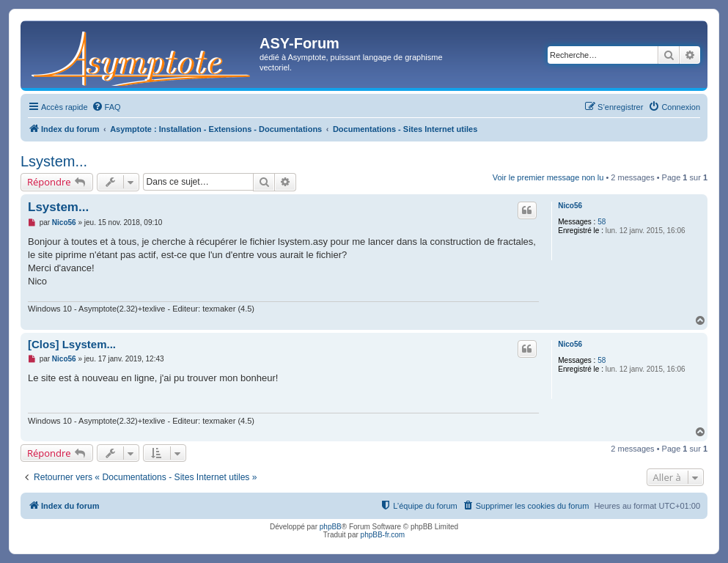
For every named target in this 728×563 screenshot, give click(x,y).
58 (602, 222)
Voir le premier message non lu (548, 177)
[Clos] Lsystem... (72, 344)
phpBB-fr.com (383, 535)
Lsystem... (54, 161)
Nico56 (570, 206)
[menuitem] (106, 107)
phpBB (331, 527)
